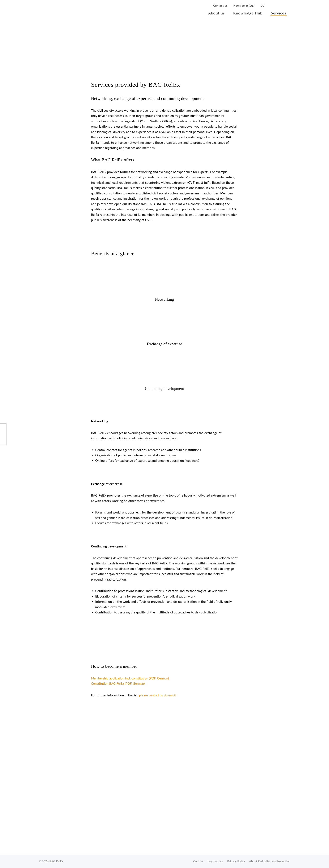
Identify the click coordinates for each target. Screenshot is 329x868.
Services (279, 13)
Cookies (198, 861)
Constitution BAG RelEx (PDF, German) (118, 683)
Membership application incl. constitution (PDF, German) (130, 678)
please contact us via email (157, 695)
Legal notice (215, 861)
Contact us (220, 6)
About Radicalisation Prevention (270, 861)
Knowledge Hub (248, 13)
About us (216, 13)
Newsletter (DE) (244, 6)
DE (262, 6)
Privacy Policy (236, 861)
